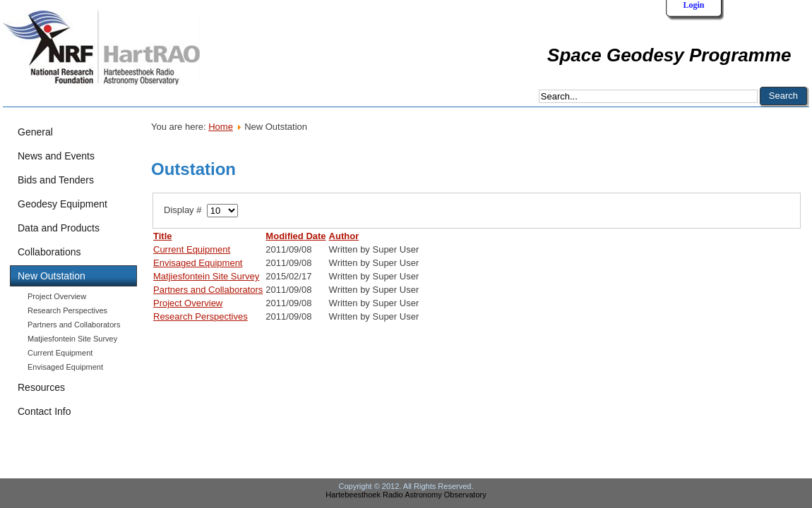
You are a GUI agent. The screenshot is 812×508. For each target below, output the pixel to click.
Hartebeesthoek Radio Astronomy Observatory (406, 495)
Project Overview (57, 296)
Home (221, 127)
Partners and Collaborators (74, 325)
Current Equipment (60, 353)
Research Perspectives (67, 310)
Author (344, 236)
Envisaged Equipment (65, 367)
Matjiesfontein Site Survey (72, 339)
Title (163, 236)
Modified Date (295, 236)
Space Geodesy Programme (669, 55)
